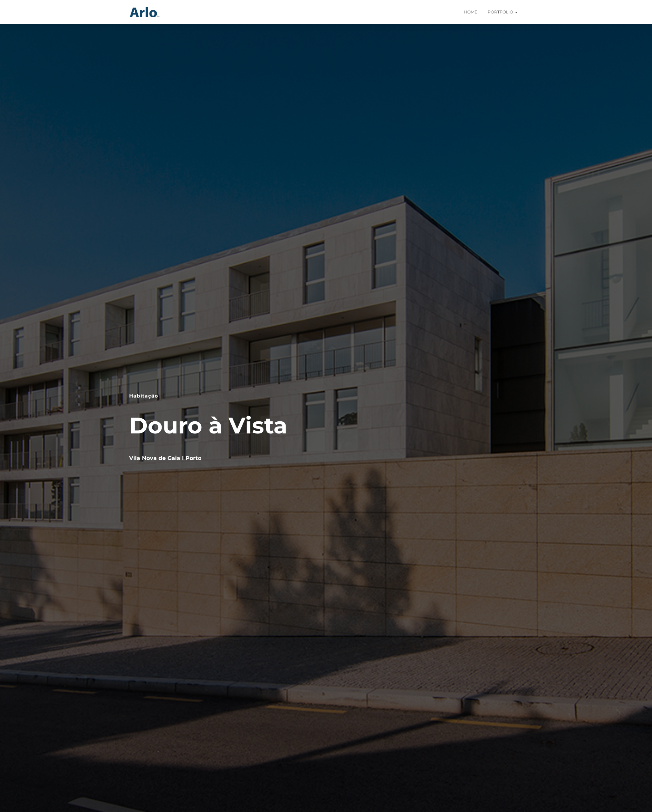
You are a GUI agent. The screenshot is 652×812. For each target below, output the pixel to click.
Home (471, 12)
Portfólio (503, 12)
